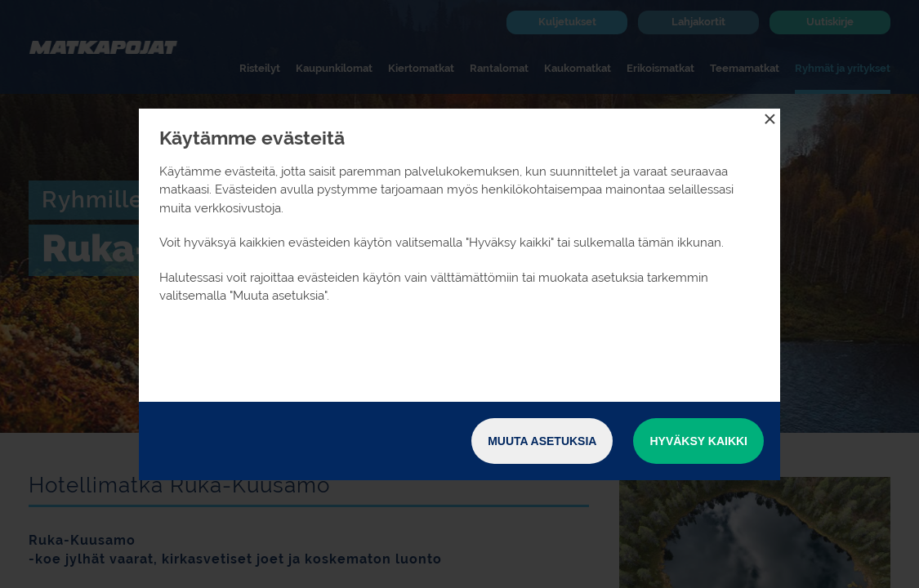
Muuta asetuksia (542, 441)
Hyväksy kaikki (698, 441)
